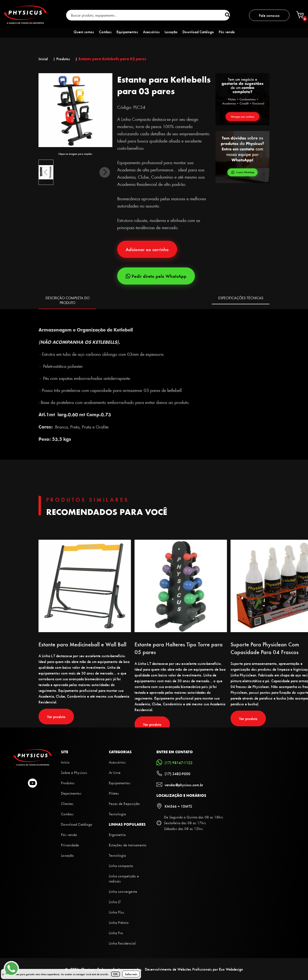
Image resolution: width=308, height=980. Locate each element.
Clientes (67, 803)
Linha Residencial (122, 943)
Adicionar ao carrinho (147, 249)
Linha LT (115, 902)
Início (65, 762)
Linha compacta (121, 866)
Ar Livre (115, 772)
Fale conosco (269, 15)
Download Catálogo (198, 32)
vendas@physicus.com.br (180, 785)
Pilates (114, 793)
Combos (105, 32)
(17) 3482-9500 (173, 773)
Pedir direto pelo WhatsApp (156, 276)
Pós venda (227, 32)
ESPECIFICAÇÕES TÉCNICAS (241, 298)
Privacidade (70, 845)
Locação (171, 32)
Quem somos (84, 32)
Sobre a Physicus (74, 772)
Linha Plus (116, 912)
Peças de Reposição (124, 803)
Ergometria (117, 834)
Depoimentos (71, 793)
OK (115, 974)
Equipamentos (127, 32)
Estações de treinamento (128, 845)
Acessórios (151, 32)
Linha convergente (123, 891)
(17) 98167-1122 (174, 762)
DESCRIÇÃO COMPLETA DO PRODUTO (67, 300)
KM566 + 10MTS (174, 806)
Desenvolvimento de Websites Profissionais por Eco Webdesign (194, 969)
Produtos (68, 783)
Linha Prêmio (119, 922)
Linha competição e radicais (124, 878)
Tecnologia (117, 814)
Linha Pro (116, 933)
